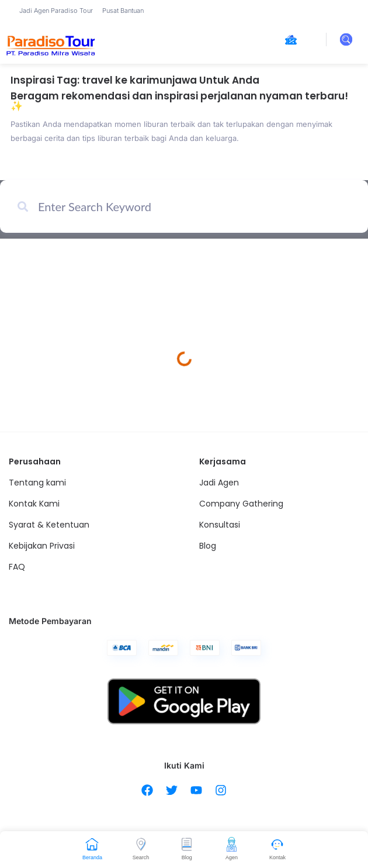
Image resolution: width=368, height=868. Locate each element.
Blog (187, 857)
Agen (232, 857)
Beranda (92, 857)
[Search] (141, 844)
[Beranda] (92, 844)
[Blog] (187, 844)
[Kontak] (277, 844)
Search (141, 857)
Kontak (277, 857)
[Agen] (232, 844)
